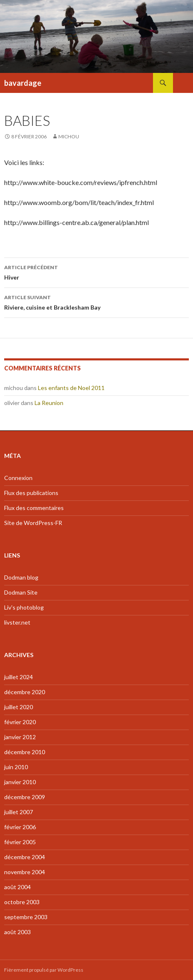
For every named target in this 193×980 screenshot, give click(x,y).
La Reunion (49, 403)
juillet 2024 (19, 677)
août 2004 (18, 887)
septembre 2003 (26, 917)
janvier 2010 (20, 782)
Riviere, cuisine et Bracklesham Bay (96, 302)
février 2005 (20, 842)
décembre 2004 (25, 857)
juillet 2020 (19, 707)
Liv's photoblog (24, 607)
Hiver (96, 272)
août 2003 (18, 932)
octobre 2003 (22, 902)
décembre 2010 (25, 752)
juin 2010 (16, 767)
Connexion (18, 478)
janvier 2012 (20, 737)
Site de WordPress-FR (33, 523)
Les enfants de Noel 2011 (71, 388)
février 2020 (20, 722)
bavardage (23, 83)
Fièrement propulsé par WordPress (44, 970)
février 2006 (20, 827)
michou (69, 136)
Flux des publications (31, 493)
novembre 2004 (25, 872)
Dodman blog (21, 577)
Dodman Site (21, 592)
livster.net (17, 622)
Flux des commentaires (34, 508)
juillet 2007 (19, 812)
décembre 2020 (25, 692)
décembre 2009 (25, 797)
